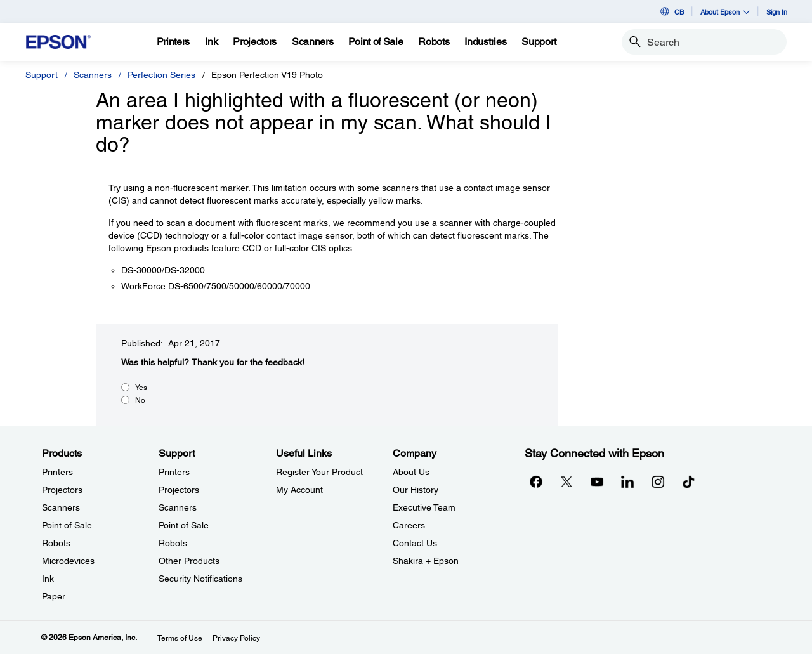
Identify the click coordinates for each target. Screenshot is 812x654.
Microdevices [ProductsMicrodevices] (68, 561)
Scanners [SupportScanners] (178, 507)
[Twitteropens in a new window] (566, 481)
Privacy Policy (236, 638)
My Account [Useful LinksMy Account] (299, 490)
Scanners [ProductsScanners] (61, 507)
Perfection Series (161, 75)
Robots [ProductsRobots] (56, 543)
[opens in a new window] (688, 481)
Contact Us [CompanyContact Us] (415, 543)
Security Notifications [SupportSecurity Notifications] (200, 579)
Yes (141, 388)
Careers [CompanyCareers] (409, 525)
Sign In (777, 12)
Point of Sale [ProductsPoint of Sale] (67, 525)
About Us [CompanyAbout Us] (411, 472)
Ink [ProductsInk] (48, 579)
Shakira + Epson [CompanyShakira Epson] (426, 561)
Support (42, 75)
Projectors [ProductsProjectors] (62, 490)
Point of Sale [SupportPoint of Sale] (184, 525)
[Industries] (485, 42)
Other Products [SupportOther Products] (189, 561)
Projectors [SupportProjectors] (179, 490)
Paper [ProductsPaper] (54, 596)
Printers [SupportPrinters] (174, 472)
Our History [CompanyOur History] (416, 490)
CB (671, 11)
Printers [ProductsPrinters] (57, 472)
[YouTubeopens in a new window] (597, 481)
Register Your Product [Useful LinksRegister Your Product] (319, 472)
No (140, 400)
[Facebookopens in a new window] (536, 481)
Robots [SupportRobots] (173, 543)
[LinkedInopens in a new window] (627, 481)
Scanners (93, 75)
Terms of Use (180, 638)
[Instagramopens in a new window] (658, 481)
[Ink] (211, 42)
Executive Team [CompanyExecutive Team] (424, 507)
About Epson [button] (725, 12)
